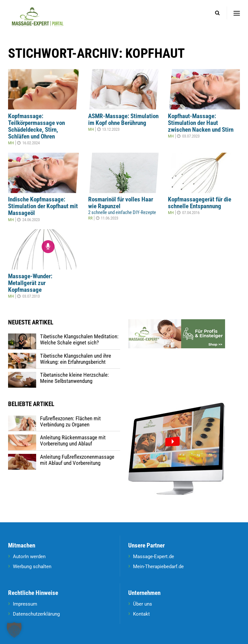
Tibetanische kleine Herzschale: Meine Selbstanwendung (74, 378)
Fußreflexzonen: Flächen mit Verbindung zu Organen (70, 421)
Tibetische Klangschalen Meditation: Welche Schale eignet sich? (79, 339)
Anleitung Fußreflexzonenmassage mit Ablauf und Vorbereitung (77, 460)
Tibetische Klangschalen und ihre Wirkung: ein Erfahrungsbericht (76, 359)
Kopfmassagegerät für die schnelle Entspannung (200, 203)
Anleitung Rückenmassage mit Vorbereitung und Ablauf (73, 440)
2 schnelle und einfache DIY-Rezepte (122, 212)
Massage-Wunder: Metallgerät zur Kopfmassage (30, 283)
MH (11, 143)
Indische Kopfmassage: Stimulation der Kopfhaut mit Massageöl (43, 206)
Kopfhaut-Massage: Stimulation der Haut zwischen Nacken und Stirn (201, 123)
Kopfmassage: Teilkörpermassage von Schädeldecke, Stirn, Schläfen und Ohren (36, 126)
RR (90, 218)
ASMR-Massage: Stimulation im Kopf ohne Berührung (123, 120)
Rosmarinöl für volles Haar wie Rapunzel (121, 203)
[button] (14, 630)
